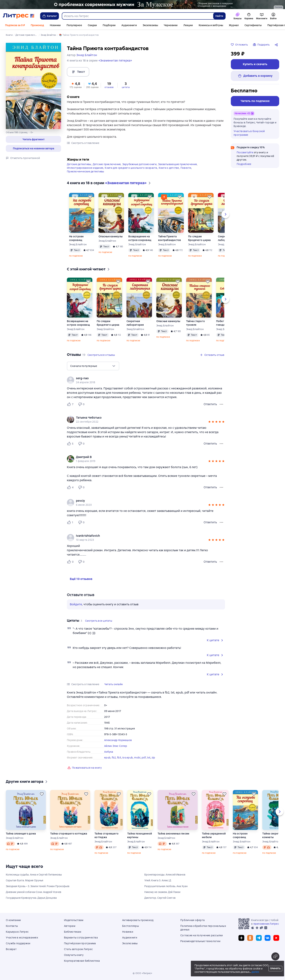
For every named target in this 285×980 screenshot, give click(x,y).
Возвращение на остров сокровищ (140, 238)
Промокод (37, 25)
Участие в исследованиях (22, 938)
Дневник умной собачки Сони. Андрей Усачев (34, 892)
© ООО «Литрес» (142, 973)
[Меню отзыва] (221, 404)
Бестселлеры (131, 926)
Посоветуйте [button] (245, 152)
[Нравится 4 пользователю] (71, 487)
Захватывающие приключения (177, 164)
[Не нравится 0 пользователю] (82, 404)
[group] (146, 380)
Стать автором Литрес (78, 949)
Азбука (109, 752)
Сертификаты (253, 25)
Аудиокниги (129, 25)
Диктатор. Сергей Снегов (160, 898)
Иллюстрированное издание (85, 168)
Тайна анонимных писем (173, 834)
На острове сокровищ (76, 238)
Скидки (92, 25)
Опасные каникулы (111, 236)
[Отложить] (90, 197)
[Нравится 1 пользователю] (71, 522)
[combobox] (137, 16)
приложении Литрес (266, 924)
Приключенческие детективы (85, 171)
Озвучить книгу (74, 955)
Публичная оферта (192, 920)
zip (153, 758)
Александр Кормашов (118, 740)
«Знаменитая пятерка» (115, 61)
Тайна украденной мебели (214, 835)
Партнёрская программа (80, 943)
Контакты (12, 926)
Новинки (55, 25)
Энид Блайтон (78, 244)
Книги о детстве (169, 168)
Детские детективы (79, 164)
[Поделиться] (277, 45)
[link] (141, 378)
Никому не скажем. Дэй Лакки (162, 892)
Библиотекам (73, 932)
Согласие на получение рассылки (202, 935)
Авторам (70, 926)
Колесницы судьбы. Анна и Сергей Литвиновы (34, 875)
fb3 (119, 758)
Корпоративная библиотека (82, 961)
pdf (144, 758)
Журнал (234, 25)
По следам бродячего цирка (199, 238)
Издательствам (74, 920)
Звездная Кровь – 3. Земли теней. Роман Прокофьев (38, 886)
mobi (137, 758)
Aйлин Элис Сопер (116, 746)
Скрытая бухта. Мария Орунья (25, 880)
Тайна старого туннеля (195, 323)
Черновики (171, 25)
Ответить (210, 404)
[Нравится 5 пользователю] (71, 444)
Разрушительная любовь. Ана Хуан (166, 886)
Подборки (109, 25)
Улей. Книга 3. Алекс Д (158, 880)
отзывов (109, 87)
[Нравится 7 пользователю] (71, 404)
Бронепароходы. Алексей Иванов (165, 875)
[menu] (93, 366)
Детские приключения (107, 164)
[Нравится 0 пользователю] (71, 562)
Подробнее (244, 164)
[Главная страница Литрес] (19, 16)
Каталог (50, 16)
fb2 (114, 758)
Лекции (188, 25)
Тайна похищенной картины (140, 835)
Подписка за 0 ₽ (15, 25)
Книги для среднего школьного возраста (131, 168)
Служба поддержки (18, 943)
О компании (13, 920)
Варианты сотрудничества (81, 938)
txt (149, 758)
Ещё (270, 25)
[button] (33, 139)
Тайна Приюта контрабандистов (170, 238)
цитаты (126, 87)
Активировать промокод (138, 920)
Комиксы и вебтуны (211, 25)
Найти (219, 16)
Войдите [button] (76, 604)
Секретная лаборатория (135, 323)
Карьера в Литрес (17, 932)
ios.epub (128, 758)
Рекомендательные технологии (200, 941)
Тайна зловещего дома (21, 834)
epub (107, 758)
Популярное (74, 25)
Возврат (11, 949)
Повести (186, 168)
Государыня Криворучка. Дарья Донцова (31, 898)
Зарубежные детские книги (140, 164)
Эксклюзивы (150, 25)
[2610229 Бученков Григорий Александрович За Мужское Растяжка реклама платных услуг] (142, 5)
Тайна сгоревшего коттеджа (69, 834)
